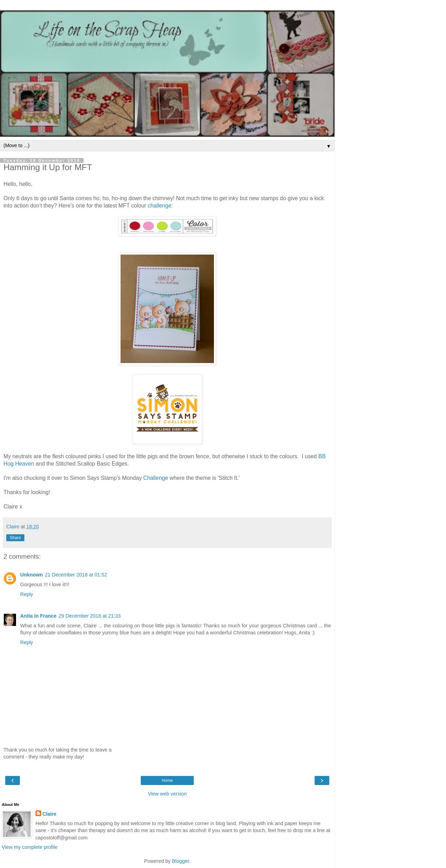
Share (15, 538)
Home (167, 780)
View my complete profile (30, 847)
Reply (27, 594)
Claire (49, 814)
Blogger (181, 861)
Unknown (32, 575)
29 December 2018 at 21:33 (90, 616)
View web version (167, 794)
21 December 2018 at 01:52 (76, 575)
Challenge (156, 478)
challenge (160, 206)
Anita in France (38, 616)
